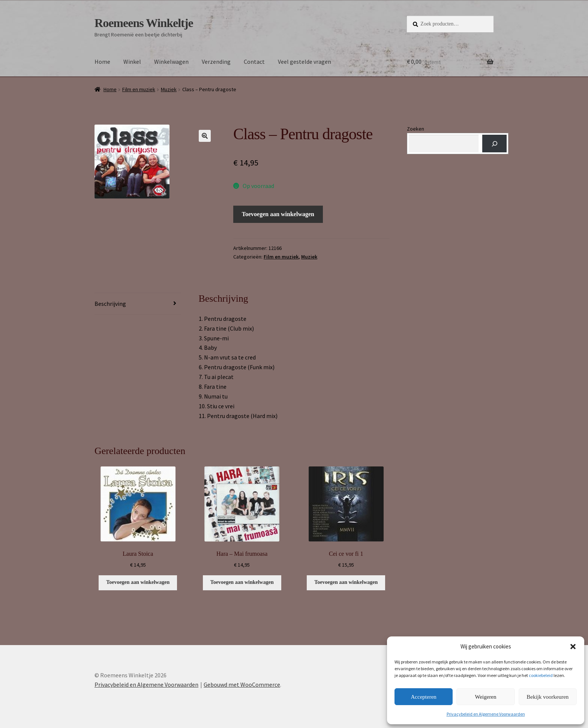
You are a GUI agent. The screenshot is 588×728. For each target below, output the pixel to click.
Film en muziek (139, 89)
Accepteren (424, 697)
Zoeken (415, 129)
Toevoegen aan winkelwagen (278, 214)
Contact (254, 62)
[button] (573, 647)
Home (102, 62)
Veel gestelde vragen (304, 62)
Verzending (216, 62)
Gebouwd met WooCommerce (242, 684)
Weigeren (485, 697)
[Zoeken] (494, 144)
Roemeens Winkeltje (144, 23)
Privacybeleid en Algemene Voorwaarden (486, 714)
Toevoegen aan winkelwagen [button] (138, 582)
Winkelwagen (171, 62)
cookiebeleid (541, 675)
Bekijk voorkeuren (547, 697)
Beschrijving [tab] (110, 304)
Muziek (169, 89)
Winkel (132, 62)
